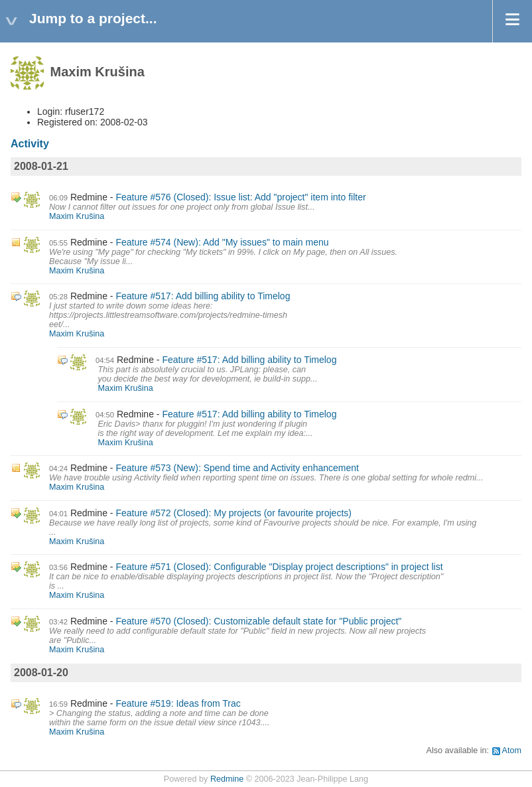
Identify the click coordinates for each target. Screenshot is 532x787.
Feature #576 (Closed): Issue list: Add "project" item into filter (240, 197)
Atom (512, 751)
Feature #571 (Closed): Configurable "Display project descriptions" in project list (279, 567)
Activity (30, 144)
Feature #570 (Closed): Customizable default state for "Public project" (258, 621)
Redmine (227, 779)
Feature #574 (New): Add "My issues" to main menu (222, 242)
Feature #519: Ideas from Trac (178, 703)
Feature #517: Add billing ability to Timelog (203, 296)
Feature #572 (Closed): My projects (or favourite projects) (233, 513)
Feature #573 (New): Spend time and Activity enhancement (237, 468)
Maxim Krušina (77, 216)
